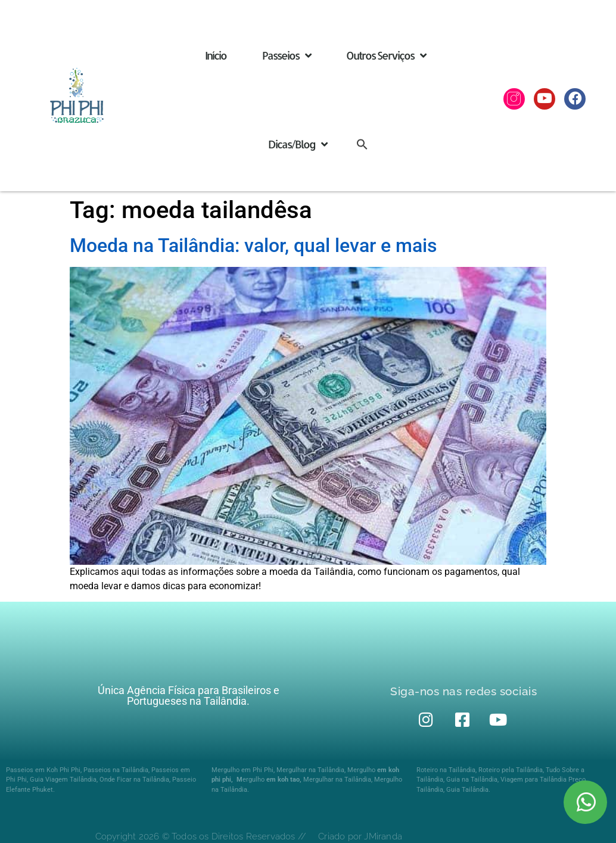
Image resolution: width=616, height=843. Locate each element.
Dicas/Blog (297, 144)
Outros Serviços (386, 55)
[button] (362, 144)
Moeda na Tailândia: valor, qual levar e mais (253, 245)
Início (216, 55)
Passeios (286, 55)
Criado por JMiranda (360, 836)
